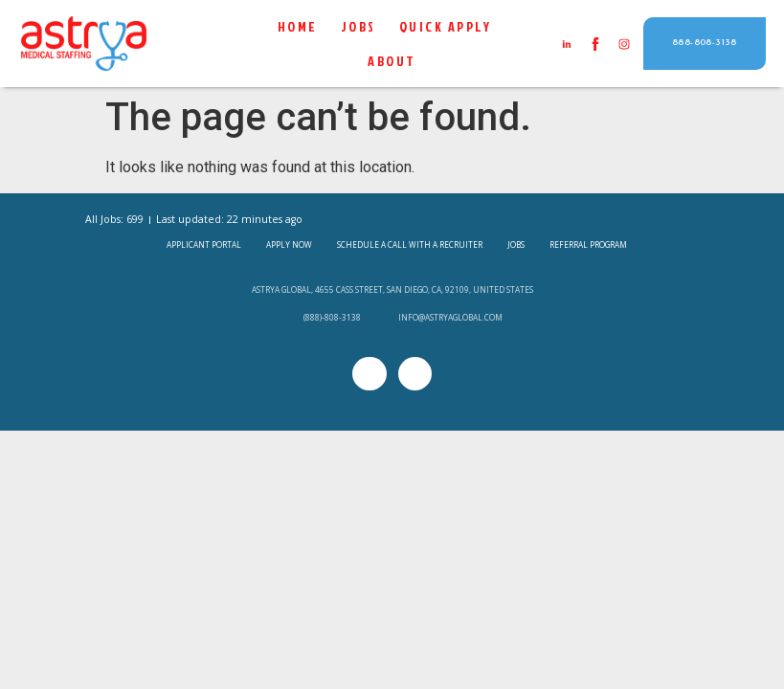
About (392, 61)
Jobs (358, 26)
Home (298, 26)
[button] (705, 44)
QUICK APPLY (446, 26)
